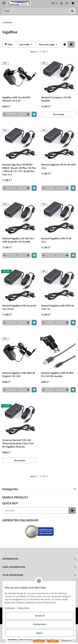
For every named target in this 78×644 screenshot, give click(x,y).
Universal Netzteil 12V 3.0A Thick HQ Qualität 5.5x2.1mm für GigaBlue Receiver (18, 443)
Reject (40, 633)
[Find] (36, 11)
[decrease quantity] (5, 114)
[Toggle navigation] (4, 2)
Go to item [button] (59, 114)
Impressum (10, 608)
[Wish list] (67, 3)
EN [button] (53, 3)
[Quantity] (16, 114)
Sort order (25, 44)
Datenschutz (24, 608)
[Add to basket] (34, 114)
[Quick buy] (35, 511)
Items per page (47, 44)
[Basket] (73, 3)
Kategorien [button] (10, 489)
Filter (9, 44)
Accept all (40, 616)
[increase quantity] (28, 114)
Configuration (40, 624)
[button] (61, 3)
